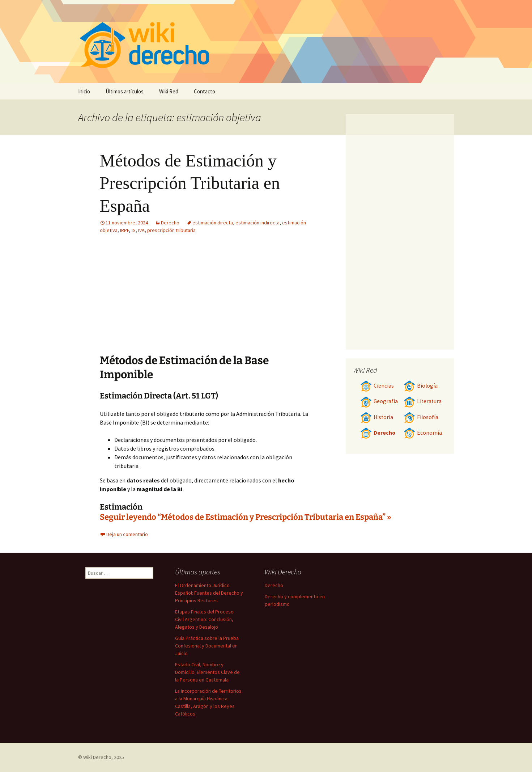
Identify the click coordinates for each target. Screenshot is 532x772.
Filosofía (421, 417)
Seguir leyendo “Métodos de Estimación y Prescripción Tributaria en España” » (246, 517)
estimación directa (213, 223)
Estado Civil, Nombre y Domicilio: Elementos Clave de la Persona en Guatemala (207, 672)
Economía (423, 433)
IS (134, 230)
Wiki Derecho (97, 757)
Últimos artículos (125, 91)
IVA (141, 230)
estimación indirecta (258, 223)
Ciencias (377, 386)
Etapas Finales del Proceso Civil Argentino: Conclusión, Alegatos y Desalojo (204, 619)
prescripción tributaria (171, 230)
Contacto (205, 91)
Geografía (379, 401)
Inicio (84, 91)
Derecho (170, 223)
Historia (377, 417)
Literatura (423, 401)
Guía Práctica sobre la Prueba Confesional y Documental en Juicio (207, 646)
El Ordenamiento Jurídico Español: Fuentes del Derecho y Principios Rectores (209, 593)
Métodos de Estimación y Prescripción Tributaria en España (190, 183)
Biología (421, 386)
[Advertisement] (254, 299)
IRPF (125, 230)
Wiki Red (169, 91)
